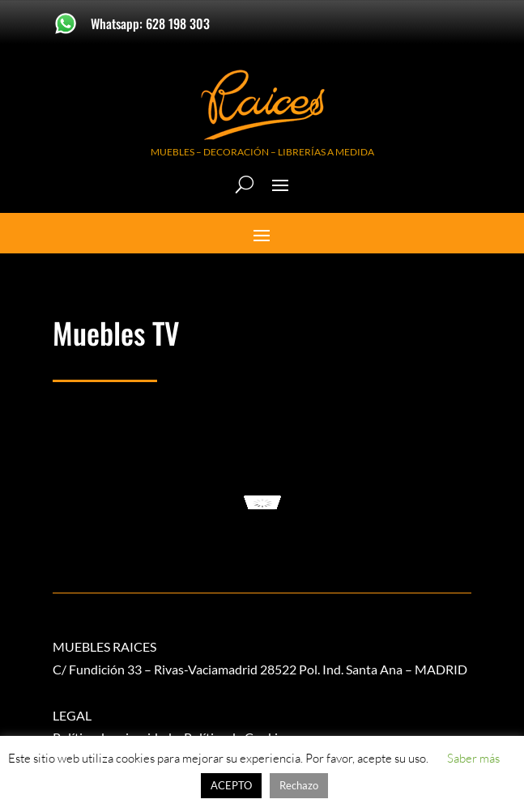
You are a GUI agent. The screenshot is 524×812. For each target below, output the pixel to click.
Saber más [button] (473, 758)
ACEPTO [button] (231, 785)
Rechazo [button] (299, 785)
